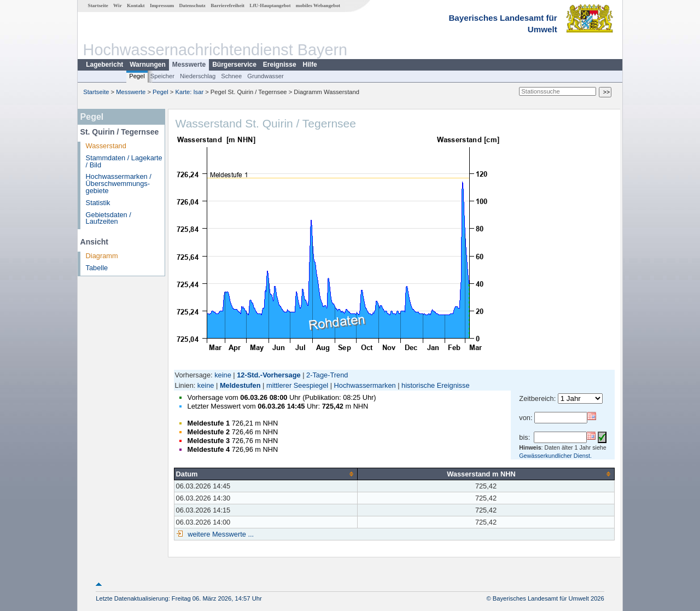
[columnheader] (266, 474)
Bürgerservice (234, 65)
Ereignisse (280, 65)
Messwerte (189, 65)
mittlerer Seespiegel (297, 385)
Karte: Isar (190, 92)
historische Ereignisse (435, 385)
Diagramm (102, 256)
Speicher (162, 76)
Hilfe (310, 65)
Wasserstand (106, 146)
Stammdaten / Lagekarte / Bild (124, 161)
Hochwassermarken (365, 385)
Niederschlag (198, 76)
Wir (118, 5)
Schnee (231, 76)
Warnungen (148, 65)
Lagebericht (104, 65)
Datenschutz (192, 5)
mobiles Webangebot (318, 5)
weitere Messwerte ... (220, 534)
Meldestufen (240, 385)
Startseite (98, 5)
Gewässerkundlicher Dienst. (555, 456)
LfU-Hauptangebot (270, 5)
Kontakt (136, 5)
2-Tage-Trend (327, 375)
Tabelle (97, 268)
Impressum (162, 5)
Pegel (137, 76)
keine (223, 375)
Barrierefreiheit (227, 5)
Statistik (98, 203)
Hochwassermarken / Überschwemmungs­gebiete (119, 184)
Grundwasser (266, 76)
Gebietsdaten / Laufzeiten (109, 218)
